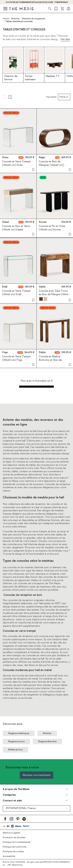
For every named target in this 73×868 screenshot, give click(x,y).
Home (6, 19)
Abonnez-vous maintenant (36, 775)
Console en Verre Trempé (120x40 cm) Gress (16, 163)
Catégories (9, 795)
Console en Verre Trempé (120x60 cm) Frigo (16, 358)
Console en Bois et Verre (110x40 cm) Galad (16, 228)
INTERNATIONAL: (21, 808)
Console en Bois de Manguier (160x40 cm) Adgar (51, 165)
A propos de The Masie (16, 789)
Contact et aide (12, 801)
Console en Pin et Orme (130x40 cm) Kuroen (52, 228)
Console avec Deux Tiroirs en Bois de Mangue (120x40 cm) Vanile (54, 294)
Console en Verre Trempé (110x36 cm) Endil (16, 293)
